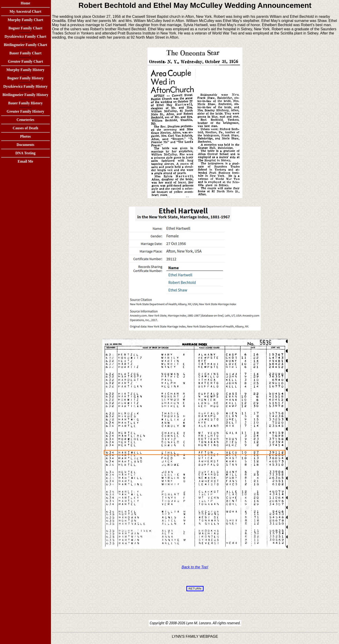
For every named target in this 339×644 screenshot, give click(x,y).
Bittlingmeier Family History (25, 95)
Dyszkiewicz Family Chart (25, 36)
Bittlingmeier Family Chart (25, 45)
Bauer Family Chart (25, 53)
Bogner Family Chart (25, 28)
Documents (25, 145)
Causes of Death (25, 128)
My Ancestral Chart (25, 11)
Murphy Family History (25, 70)
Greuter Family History (25, 111)
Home (25, 3)
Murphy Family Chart (25, 20)
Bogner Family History (25, 78)
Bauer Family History (25, 103)
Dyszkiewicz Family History (25, 86)
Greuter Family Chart (25, 61)
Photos (25, 136)
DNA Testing (25, 153)
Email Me (25, 161)
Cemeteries (25, 120)
